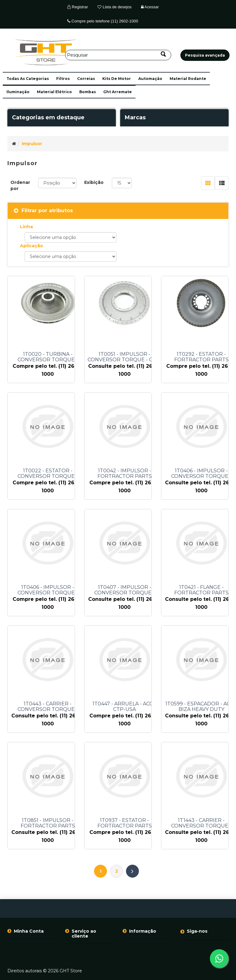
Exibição (94, 182)
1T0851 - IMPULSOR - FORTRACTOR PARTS (48, 823)
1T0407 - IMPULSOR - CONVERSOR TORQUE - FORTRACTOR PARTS (124, 590)
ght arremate (118, 92)
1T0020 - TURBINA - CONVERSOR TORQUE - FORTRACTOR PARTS (48, 357)
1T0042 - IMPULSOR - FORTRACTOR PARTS (125, 474)
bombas (88, 92)
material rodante (188, 79)
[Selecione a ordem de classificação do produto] (57, 183)
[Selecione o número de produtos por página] (122, 183)
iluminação (18, 92)
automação (150, 79)
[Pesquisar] (118, 55)
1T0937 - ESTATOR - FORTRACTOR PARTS (125, 823)
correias (86, 79)
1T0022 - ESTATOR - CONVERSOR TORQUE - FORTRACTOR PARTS (48, 474)
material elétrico (54, 92)
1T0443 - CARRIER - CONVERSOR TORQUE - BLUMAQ (48, 707)
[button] (28, 79)
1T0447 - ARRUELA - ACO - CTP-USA (125, 707)
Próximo (132, 871)
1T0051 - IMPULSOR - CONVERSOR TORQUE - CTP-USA (124, 357)
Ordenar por (20, 185)
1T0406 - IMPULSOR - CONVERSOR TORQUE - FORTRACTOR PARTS (48, 590)
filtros (63, 79)
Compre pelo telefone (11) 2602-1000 (103, 21)
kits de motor (117, 79)
